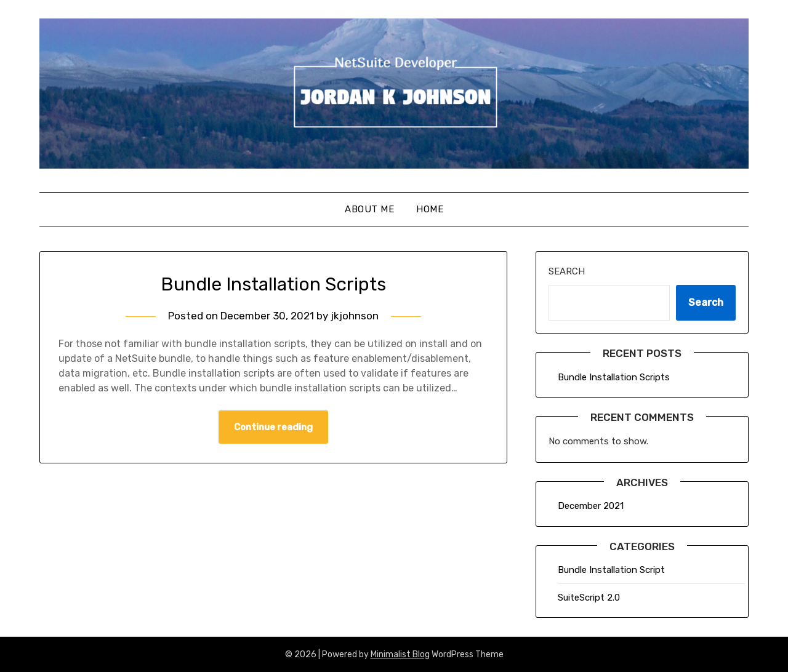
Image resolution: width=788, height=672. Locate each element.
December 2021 (591, 506)
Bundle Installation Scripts (273, 284)
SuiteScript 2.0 (589, 598)
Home (430, 209)
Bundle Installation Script (611, 570)
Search (567, 271)
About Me (369, 209)
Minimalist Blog (400, 654)
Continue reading (273, 427)
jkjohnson (355, 316)
